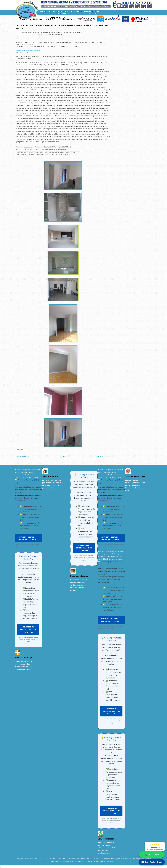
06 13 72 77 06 (152, 855)
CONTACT (78, 11)
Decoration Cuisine (79, 576)
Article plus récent (23, 456)
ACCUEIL (43, 11)
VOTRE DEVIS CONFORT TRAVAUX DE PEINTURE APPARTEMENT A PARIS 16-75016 (62, 27)
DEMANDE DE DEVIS (92, 12)
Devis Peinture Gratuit (152, 862)
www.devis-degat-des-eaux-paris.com (29, 50)
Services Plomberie (107, 839)
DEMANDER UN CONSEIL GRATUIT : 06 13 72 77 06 (27, 538)
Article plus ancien (103, 456)
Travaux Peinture (50, 476)
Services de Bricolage (135, 476)
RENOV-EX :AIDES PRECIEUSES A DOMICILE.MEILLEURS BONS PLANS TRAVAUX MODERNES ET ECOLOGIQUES (66, 859)
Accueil (63, 456)
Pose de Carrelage (23, 657)
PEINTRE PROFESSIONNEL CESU (61, 12)
